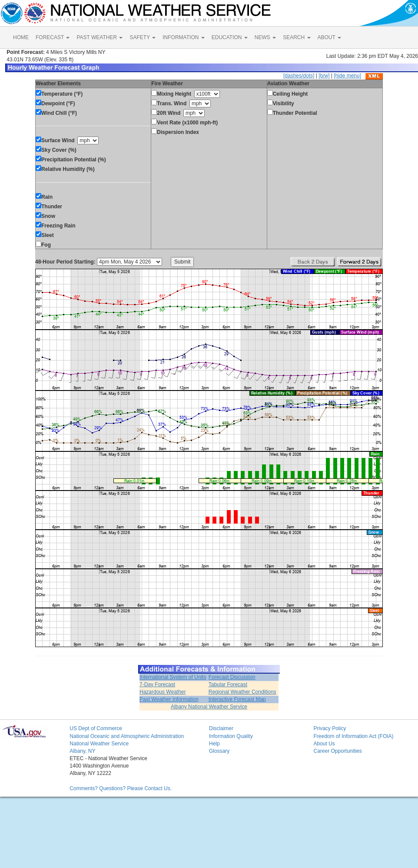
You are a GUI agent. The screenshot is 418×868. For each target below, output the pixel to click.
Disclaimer (221, 728)
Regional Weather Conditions (242, 692)
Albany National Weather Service (209, 707)
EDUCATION (230, 37)
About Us (324, 744)
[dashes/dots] (299, 76)
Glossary (219, 751)
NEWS (265, 37)
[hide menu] (347, 76)
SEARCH (297, 37)
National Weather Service (99, 744)
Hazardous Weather (163, 692)
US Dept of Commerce (96, 728)
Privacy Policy (330, 728)
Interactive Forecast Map (237, 699)
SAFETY (143, 37)
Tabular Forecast (228, 684)
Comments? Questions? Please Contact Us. (121, 788)
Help (214, 744)
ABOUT (329, 37)
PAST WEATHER (100, 37)
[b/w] (324, 76)
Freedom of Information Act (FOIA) (353, 736)
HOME (21, 37)
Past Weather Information (169, 699)
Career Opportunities (337, 751)
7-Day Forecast (157, 684)
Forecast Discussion (232, 677)
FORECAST (53, 37)
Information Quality (231, 736)
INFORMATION (183, 37)
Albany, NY (82, 751)
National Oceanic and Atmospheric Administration (127, 736)
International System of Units (173, 677)
